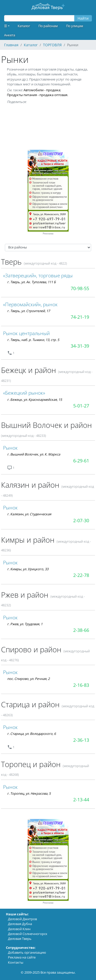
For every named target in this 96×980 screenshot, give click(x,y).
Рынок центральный (26, 333)
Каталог (24, 26)
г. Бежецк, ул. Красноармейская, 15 (35, 400)
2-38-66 (81, 630)
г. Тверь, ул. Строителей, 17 (29, 311)
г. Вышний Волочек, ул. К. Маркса (34, 454)
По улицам (75, 26)
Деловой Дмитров (22, 919)
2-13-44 (81, 800)
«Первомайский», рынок (30, 304)
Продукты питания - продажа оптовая (37, 95)
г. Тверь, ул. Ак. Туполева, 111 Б (31, 282)
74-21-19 (80, 317)
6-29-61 (81, 461)
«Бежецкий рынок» (24, 393)
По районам (48, 26)
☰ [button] (6, 26)
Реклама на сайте (22, 957)
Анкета (10, 35)
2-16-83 (81, 685)
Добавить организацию (27, 952)
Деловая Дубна (20, 924)
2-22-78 (81, 575)
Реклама (48, 233)
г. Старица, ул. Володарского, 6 (31, 734)
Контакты (16, 962)
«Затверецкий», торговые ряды (38, 275)
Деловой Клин (19, 929)
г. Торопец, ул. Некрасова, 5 (29, 793)
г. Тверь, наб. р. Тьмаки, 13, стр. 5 (33, 340)
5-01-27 (81, 406)
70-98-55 (80, 288)
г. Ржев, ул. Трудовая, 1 (25, 624)
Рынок (10, 448)
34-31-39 (80, 346)
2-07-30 (81, 520)
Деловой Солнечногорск (28, 934)
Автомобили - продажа (42, 90)
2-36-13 (81, 740)
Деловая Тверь (20, 939)
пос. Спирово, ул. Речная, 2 (28, 679)
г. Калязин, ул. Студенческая (29, 514)
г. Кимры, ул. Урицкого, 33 (28, 569)
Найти (83, 18)
